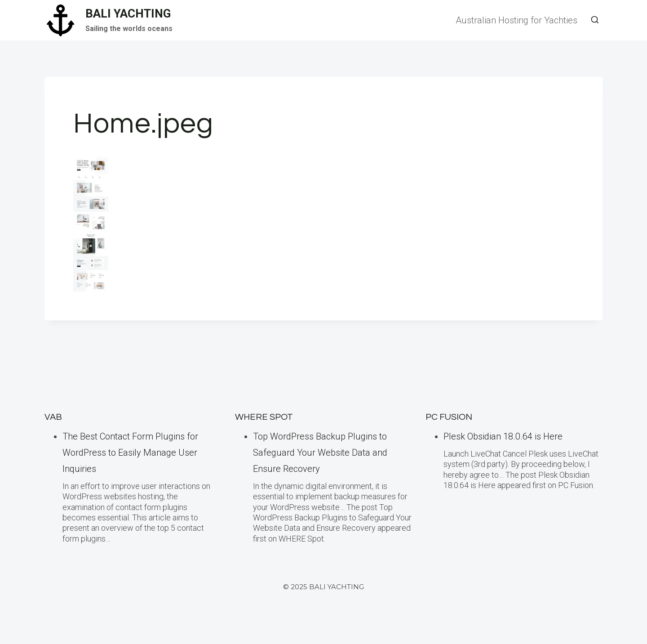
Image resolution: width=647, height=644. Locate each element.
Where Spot (264, 417)
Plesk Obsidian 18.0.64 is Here (503, 436)
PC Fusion (449, 417)
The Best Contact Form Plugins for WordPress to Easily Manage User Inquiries (130, 453)
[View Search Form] (595, 20)
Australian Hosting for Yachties (516, 20)
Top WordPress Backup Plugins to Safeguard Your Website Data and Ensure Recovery (320, 453)
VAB (53, 417)
